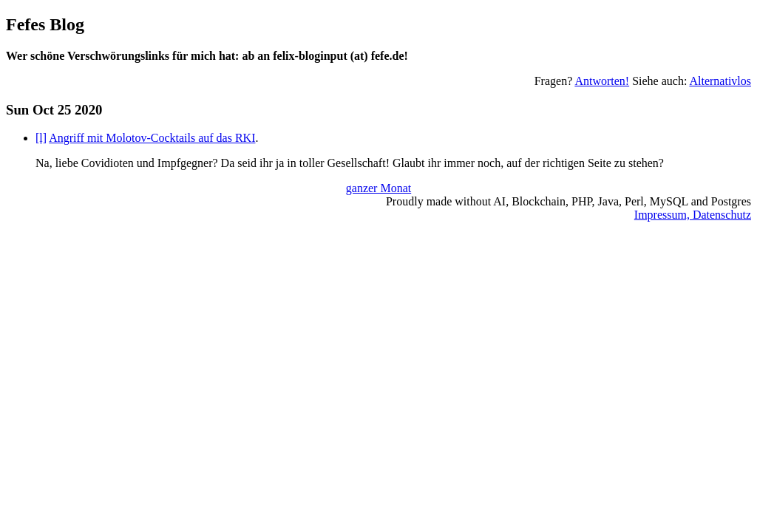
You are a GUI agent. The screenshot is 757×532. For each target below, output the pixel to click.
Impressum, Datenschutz (693, 215)
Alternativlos (720, 81)
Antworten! (602, 81)
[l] (41, 138)
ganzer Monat (378, 188)
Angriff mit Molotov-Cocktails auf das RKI (152, 138)
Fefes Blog (45, 24)
